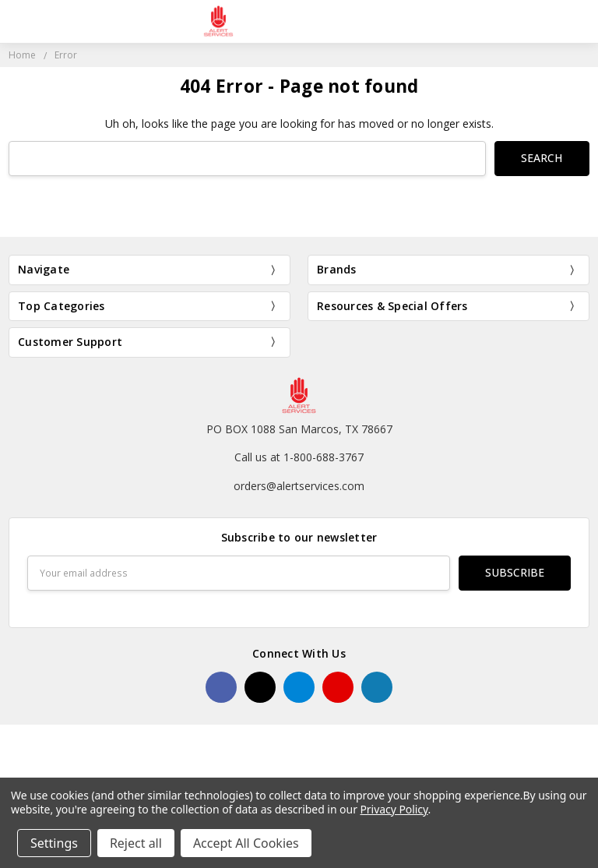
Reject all (136, 843)
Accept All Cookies (246, 843)
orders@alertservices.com (299, 486)
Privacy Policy (394, 809)
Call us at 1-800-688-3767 (299, 457)
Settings (54, 843)
